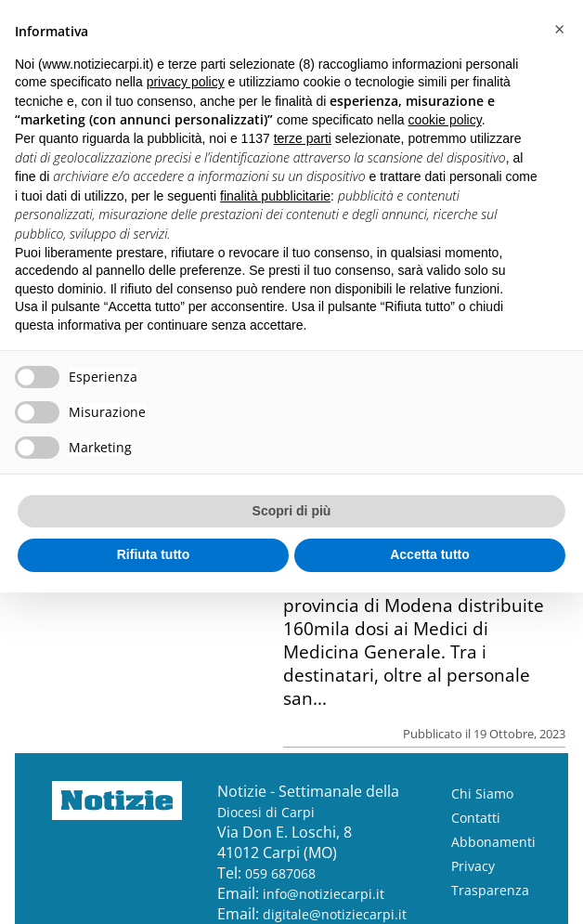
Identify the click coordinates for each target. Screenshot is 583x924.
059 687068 (280, 873)
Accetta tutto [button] (430, 554)
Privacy (473, 866)
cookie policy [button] (445, 120)
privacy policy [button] (186, 82)
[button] (559, 30)
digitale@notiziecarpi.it (335, 914)
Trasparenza (490, 890)
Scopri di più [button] (292, 511)
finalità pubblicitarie (275, 196)
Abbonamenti (493, 842)
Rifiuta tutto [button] (154, 554)
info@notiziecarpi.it (324, 894)
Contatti (476, 818)
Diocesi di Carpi (266, 812)
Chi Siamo (482, 794)
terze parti (303, 138)
